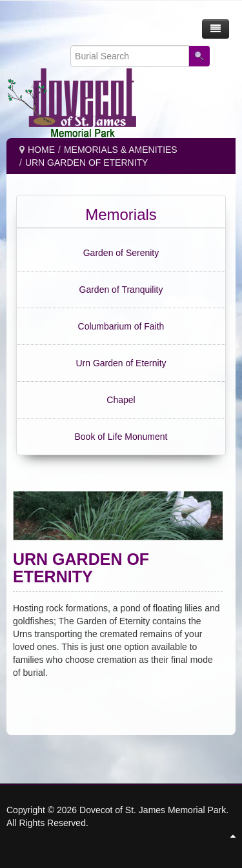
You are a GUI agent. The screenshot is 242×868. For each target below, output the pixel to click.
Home (41, 150)
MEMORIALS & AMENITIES (121, 150)
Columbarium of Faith (121, 326)
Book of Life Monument (121, 437)
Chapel (121, 400)
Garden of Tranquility (121, 290)
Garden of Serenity (121, 253)
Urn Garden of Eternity (121, 363)
